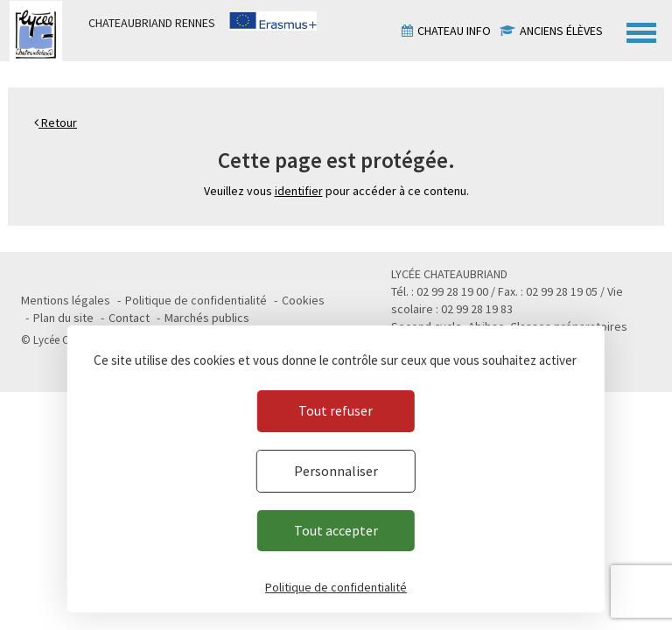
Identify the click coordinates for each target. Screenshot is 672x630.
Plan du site (63, 318)
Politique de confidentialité (196, 300)
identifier (299, 191)
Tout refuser (336, 410)
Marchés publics (207, 318)
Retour (56, 122)
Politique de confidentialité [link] (336, 587)
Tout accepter (336, 530)
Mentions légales (66, 300)
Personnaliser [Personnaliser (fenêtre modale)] (336, 471)
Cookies (303, 300)
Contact (129, 318)
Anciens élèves (561, 31)
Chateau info (454, 31)
